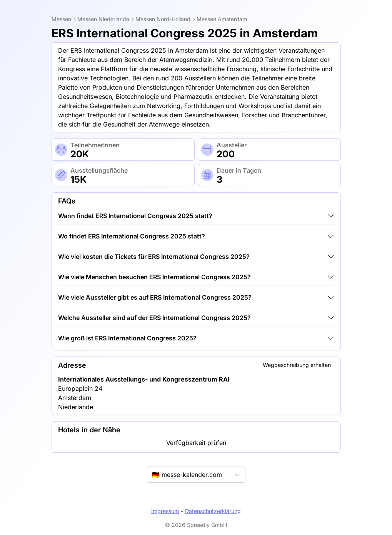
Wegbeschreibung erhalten (297, 365)
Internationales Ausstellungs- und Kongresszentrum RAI (144, 379)
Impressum (165, 511)
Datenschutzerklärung (213, 511)
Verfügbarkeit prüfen (196, 443)
